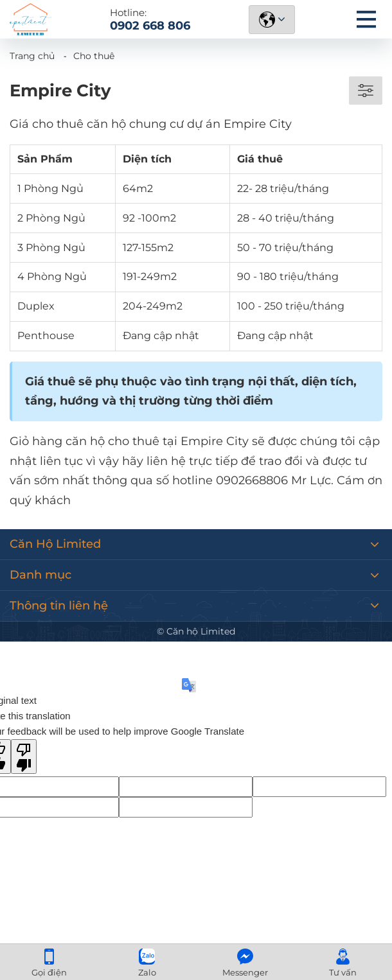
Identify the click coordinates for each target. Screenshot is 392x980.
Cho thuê (94, 56)
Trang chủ (32, 56)
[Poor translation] (24, 757)
